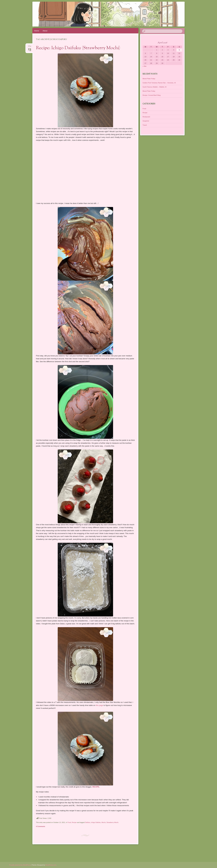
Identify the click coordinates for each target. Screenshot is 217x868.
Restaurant (146, 117)
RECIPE (96, 787)
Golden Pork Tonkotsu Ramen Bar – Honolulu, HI (159, 83)
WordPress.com (51, 865)
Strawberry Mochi (112, 822)
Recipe (74, 822)
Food (69, 822)
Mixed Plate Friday (149, 79)
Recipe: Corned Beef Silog (152, 95)
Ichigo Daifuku (96, 822)
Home (37, 31)
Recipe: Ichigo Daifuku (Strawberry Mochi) (78, 48)
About (45, 31)
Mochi (104, 822)
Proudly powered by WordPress (20, 865)
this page (99, 705)
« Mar (144, 66)
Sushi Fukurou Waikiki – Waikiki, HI (154, 87)
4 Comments (41, 826)
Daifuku (88, 822)
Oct (30, 47)
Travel (145, 125)
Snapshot (146, 121)
